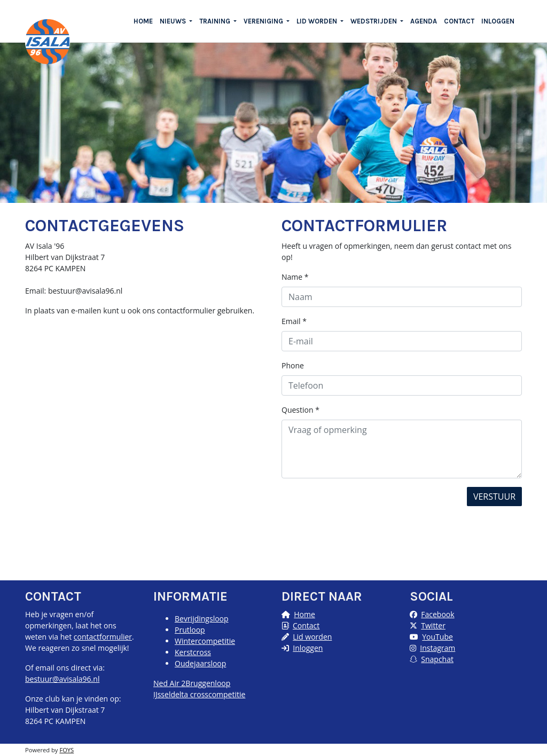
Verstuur (494, 497)
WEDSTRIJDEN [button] (374, 21)
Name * (295, 277)
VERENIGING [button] (264, 21)
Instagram (437, 648)
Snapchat (437, 659)
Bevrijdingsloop (202, 619)
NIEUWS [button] (174, 21)
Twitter (433, 625)
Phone (293, 365)
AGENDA (424, 21)
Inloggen (308, 648)
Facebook (437, 614)
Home (304, 614)
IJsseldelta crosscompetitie (199, 694)
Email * (294, 321)
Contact (306, 625)
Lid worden (312, 637)
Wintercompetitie (205, 641)
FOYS (67, 750)
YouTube (437, 637)
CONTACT (459, 21)
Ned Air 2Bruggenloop (192, 683)
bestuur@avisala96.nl (62, 679)
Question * (300, 410)
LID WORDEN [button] (318, 21)
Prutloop (190, 630)
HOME (143, 21)
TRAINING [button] (216, 21)
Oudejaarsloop (200, 663)
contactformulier (103, 637)
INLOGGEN (498, 21)
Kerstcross (193, 652)
